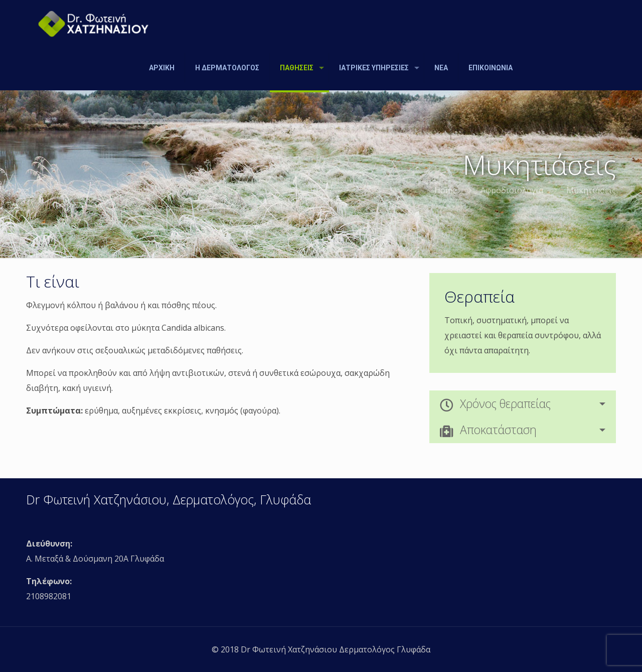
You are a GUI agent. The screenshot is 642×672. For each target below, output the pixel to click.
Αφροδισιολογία (512, 190)
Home (446, 190)
